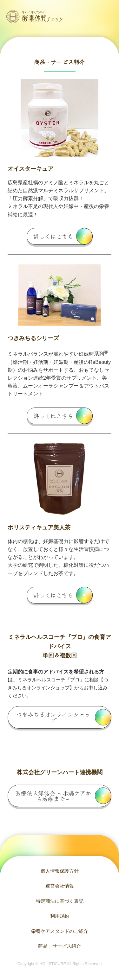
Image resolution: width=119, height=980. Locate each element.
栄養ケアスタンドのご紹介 (60, 931)
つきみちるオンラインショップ (53, 717)
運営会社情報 (60, 886)
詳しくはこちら (53, 236)
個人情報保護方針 (60, 871)
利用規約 (60, 916)
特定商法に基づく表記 (60, 901)
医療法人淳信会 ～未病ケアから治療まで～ (53, 796)
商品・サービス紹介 (60, 946)
